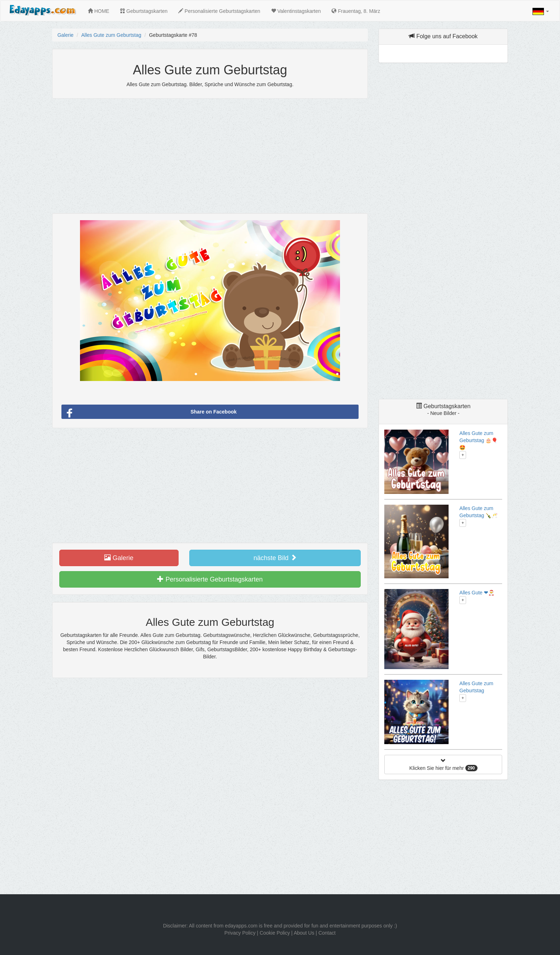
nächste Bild (275, 558)
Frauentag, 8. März (356, 11)
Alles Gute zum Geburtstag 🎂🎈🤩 (478, 440)
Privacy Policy (240, 933)
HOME (99, 11)
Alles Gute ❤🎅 (477, 593)
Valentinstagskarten (296, 11)
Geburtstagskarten (144, 11)
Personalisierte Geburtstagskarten (219, 11)
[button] (541, 11)
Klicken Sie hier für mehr (443, 765)
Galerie (66, 35)
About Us (304, 933)
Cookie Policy (275, 933)
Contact (327, 933)
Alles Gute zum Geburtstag (111, 35)
